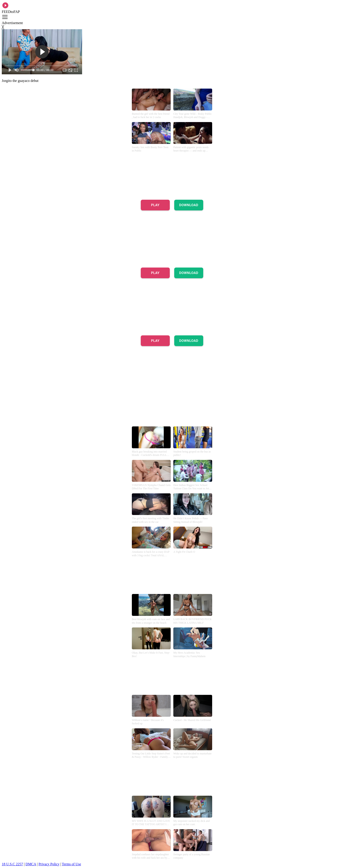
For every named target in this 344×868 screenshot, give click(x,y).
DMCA (31, 864)
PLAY (155, 205)
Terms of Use (71, 864)
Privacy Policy (49, 864)
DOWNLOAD (189, 205)
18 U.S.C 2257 (12, 864)
